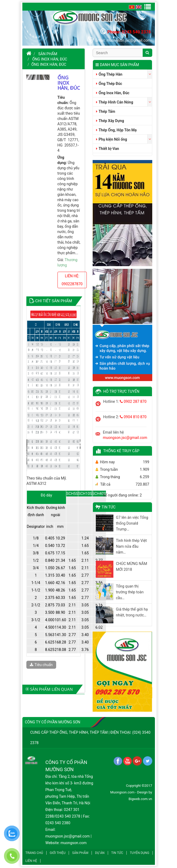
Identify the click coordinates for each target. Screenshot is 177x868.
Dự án (100, 853)
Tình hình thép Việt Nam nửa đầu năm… (131, 546)
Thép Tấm (106, 111)
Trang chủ (34, 853)
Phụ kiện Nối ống (112, 139)
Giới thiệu (58, 853)
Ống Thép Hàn (109, 74)
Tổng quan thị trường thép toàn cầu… (130, 592)
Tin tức (117, 853)
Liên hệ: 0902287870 (72, 280)
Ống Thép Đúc (109, 84)
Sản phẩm (48, 54)
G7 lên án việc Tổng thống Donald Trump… (132, 523)
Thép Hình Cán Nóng (115, 102)
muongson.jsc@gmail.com (125, 438)
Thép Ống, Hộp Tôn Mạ (116, 130)
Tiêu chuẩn (41, 665)
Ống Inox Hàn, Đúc (50, 59)
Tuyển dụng (140, 853)
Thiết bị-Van (108, 149)
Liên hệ (31, 861)
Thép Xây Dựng (110, 121)
